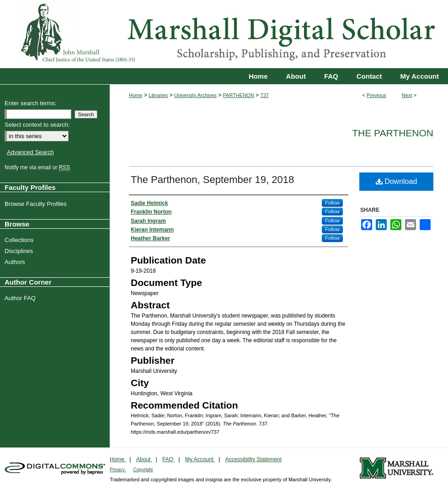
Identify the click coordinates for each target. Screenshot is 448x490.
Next (407, 95)
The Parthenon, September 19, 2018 (212, 180)
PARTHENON (239, 95)
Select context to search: (37, 125)
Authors (16, 262)
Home (136, 95)
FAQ (168, 459)
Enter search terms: (30, 103)
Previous (376, 95)
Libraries (158, 95)
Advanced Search (30, 152)
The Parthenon (393, 133)
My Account (200, 459)
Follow (332, 203)
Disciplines (20, 251)
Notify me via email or (38, 167)
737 (264, 95)
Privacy (118, 470)
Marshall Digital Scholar (224, 34)
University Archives (195, 95)
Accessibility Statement (253, 459)
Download (397, 181)
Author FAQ (21, 298)
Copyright (143, 470)
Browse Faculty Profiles (37, 204)
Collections (20, 240)
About (144, 459)
